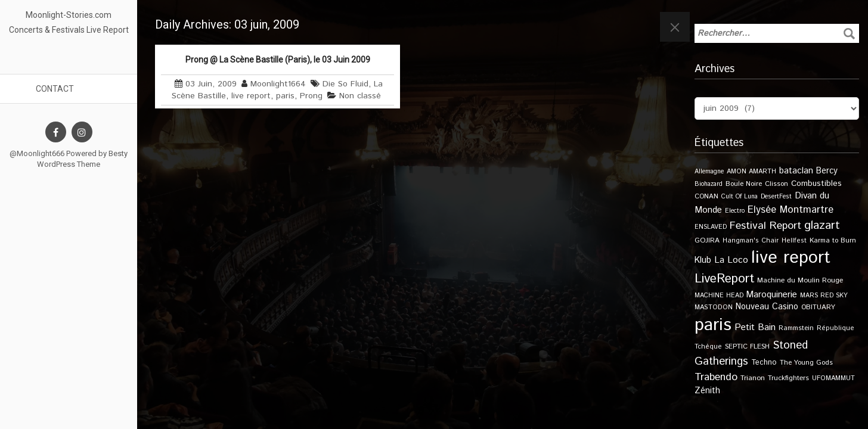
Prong (311, 96)
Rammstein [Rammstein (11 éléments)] (796, 328)
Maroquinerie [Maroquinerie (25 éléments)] (772, 295)
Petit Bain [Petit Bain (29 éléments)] (755, 327)
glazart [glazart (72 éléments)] (822, 226)
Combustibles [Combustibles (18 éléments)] (816, 184)
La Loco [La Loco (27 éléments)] (731, 260)
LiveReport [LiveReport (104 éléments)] (724, 279)
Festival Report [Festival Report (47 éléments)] (765, 226)
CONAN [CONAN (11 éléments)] (706, 196)
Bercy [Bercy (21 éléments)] (827, 171)
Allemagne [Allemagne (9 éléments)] (709, 172)
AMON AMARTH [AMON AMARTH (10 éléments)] (751, 172)
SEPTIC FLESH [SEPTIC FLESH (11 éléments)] (747, 346)
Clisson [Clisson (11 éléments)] (776, 184)
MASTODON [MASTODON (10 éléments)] (714, 307)
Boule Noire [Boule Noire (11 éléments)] (744, 184)
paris (285, 96)
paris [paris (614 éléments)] (713, 325)
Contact (55, 89)
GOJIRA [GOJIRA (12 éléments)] (707, 240)
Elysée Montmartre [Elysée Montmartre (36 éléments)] (790, 210)
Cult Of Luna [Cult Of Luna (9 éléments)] (740, 197)
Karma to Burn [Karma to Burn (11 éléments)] (833, 240)
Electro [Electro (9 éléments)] (735, 211)
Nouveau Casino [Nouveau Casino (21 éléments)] (767, 307)
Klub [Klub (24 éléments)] (703, 260)
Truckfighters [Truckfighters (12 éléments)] (788, 378)
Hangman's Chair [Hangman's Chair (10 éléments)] (751, 241)
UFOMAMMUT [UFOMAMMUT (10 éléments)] (833, 378)
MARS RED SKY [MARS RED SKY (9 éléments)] (824, 296)
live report (251, 96)
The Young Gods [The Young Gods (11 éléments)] (806, 363)
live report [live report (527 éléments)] (791, 258)
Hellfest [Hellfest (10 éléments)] (794, 241)
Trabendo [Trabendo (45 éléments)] (716, 377)
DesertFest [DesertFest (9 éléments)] (776, 197)
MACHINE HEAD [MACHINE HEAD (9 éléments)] (719, 296)
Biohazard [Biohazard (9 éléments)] (709, 184)
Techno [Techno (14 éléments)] (764, 362)
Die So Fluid (345, 84)
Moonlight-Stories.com (69, 15)
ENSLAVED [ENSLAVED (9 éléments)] (711, 227)
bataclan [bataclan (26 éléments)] (796, 171)
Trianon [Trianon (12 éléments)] (753, 378)
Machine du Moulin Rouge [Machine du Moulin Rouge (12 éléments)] (800, 280)
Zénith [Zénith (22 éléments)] (707, 391)
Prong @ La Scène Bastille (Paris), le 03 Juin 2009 (278, 60)
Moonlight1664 (278, 84)
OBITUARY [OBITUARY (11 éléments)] (818, 307)
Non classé (360, 96)
